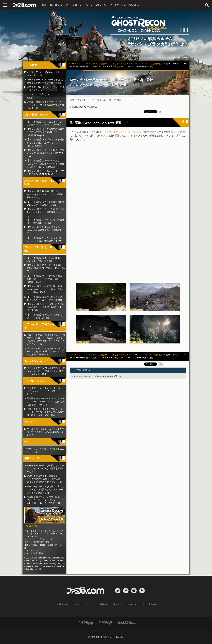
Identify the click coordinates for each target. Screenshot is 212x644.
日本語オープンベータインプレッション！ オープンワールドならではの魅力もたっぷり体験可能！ (46, 402)
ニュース (108, 5)
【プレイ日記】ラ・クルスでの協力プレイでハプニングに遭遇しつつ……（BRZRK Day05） (46, 132)
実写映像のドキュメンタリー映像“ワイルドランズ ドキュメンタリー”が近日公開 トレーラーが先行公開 (45, 500)
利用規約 (104, 604)
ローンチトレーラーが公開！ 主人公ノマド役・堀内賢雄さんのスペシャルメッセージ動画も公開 (46, 490)
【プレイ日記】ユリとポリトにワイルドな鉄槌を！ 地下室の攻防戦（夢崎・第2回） (46, 307)
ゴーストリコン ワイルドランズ (123, 132)
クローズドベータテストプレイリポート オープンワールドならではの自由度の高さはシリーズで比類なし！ (46, 412)
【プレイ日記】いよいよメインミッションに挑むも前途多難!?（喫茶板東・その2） (46, 230)
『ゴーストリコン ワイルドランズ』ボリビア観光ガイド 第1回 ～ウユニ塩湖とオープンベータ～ (46, 352)
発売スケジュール (79, 5)
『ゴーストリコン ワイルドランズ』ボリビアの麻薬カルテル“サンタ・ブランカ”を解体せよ (106, 35)
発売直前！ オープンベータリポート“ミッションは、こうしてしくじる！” (44, 391)
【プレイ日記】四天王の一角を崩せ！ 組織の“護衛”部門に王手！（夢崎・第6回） (47, 268)
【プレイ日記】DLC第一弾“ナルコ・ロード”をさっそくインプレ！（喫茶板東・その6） (45, 194)
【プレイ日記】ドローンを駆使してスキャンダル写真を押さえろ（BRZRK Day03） (46, 153)
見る (161, 112)
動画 (117, 5)
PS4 (66, 5)
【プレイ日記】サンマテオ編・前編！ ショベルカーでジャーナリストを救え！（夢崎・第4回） (47, 289)
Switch (58, 5)
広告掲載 (153, 604)
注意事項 (117, 604)
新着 (44, 5)
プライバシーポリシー (84, 604)
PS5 (51, 5)
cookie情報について (136, 604)
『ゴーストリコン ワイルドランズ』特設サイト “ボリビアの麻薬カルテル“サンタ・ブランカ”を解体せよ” (116, 64)
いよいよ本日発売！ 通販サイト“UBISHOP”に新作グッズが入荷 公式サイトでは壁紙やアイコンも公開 (46, 479)
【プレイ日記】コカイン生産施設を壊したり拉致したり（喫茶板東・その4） (46, 212)
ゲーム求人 (96, 5)
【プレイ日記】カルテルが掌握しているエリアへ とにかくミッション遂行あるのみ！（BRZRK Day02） (46, 164)
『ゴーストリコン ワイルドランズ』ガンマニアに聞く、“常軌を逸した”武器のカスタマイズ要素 (46, 371)
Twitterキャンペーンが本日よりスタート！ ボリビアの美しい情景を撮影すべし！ (46, 469)
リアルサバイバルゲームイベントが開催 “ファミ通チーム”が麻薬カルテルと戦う (46, 432)
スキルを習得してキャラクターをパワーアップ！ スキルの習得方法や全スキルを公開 (46, 105)
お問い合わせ (63, 604)
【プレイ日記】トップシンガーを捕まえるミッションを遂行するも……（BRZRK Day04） (46, 143)
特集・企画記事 (129, 5)
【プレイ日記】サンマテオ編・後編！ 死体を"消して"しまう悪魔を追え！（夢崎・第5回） (47, 279)
